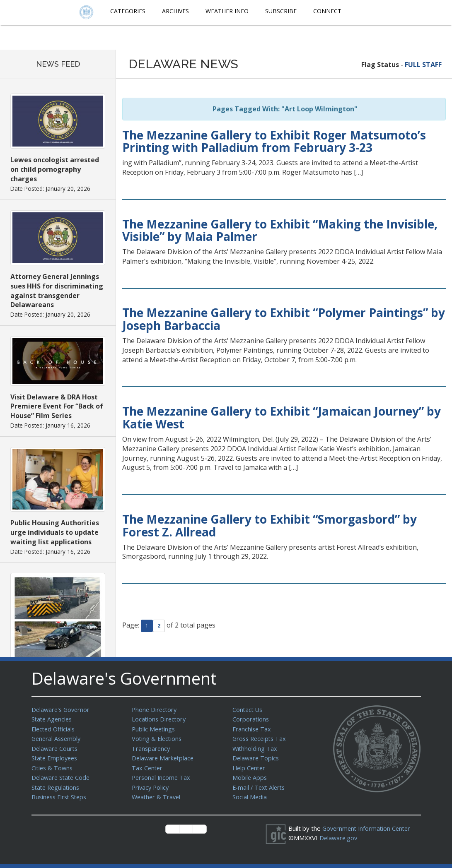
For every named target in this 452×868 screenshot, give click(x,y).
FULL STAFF (423, 65)
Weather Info (227, 11)
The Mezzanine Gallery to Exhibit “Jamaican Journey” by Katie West (282, 417)
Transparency (151, 747)
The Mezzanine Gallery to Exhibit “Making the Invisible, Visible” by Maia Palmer (280, 230)
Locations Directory (160, 719)
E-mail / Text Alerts (260, 784)
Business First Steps (61, 793)
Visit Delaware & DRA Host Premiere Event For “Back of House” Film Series (57, 406)
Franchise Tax (252, 728)
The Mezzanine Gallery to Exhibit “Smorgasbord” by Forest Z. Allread (270, 525)
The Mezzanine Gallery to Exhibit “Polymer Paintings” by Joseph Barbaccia (284, 319)
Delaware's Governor (62, 709)
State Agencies (53, 719)
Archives (175, 11)
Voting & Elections (158, 737)
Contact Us (248, 709)
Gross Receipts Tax (261, 737)
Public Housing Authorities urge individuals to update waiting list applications (55, 532)
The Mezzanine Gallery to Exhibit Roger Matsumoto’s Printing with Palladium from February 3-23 (274, 141)
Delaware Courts (56, 747)
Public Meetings (154, 728)
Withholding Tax (255, 747)
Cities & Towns (53, 765)
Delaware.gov (339, 833)
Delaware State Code (62, 774)
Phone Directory (155, 709)
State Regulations (57, 784)
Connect (327, 11)
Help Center (250, 765)
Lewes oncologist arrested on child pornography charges (55, 169)
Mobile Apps (250, 774)
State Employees (56, 756)
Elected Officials (54, 728)
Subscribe (281, 11)
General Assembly (57, 737)
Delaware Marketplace (164, 756)
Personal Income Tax (162, 774)
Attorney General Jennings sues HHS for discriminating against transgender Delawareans (57, 291)
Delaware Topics (256, 756)
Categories (128, 11)
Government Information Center (368, 824)
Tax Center (148, 765)
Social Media (250, 793)
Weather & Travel (157, 793)
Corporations (251, 719)
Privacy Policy (151, 784)
